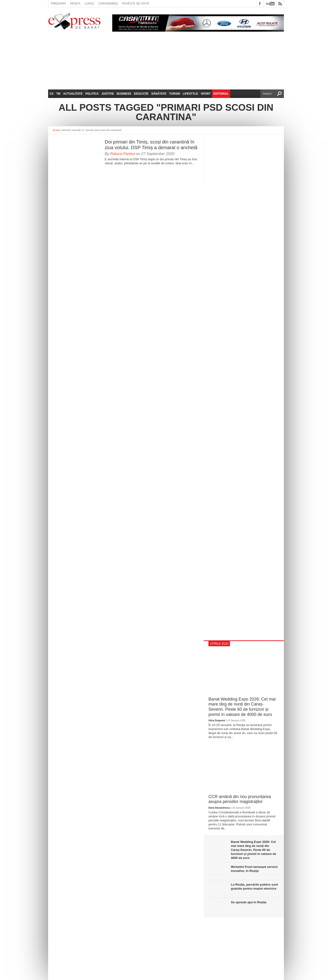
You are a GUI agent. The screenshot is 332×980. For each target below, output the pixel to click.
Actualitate (73, 94)
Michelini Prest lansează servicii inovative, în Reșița (254, 869)
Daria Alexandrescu (219, 808)
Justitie (108, 94)
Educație (141, 94)
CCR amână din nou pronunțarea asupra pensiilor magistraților (240, 799)
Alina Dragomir (217, 720)
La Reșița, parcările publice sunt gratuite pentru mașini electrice (254, 887)
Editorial (221, 94)
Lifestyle (190, 94)
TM (58, 94)
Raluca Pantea (122, 154)
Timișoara (58, 4)
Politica (92, 94)
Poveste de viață (135, 4)
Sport (206, 94)
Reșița (75, 4)
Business (124, 94)
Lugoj (89, 4)
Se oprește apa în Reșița (249, 902)
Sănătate (159, 94)
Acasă (56, 130)
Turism (174, 94)
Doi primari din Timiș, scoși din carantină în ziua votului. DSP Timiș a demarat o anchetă (151, 145)
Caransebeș (108, 4)
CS (52, 94)
